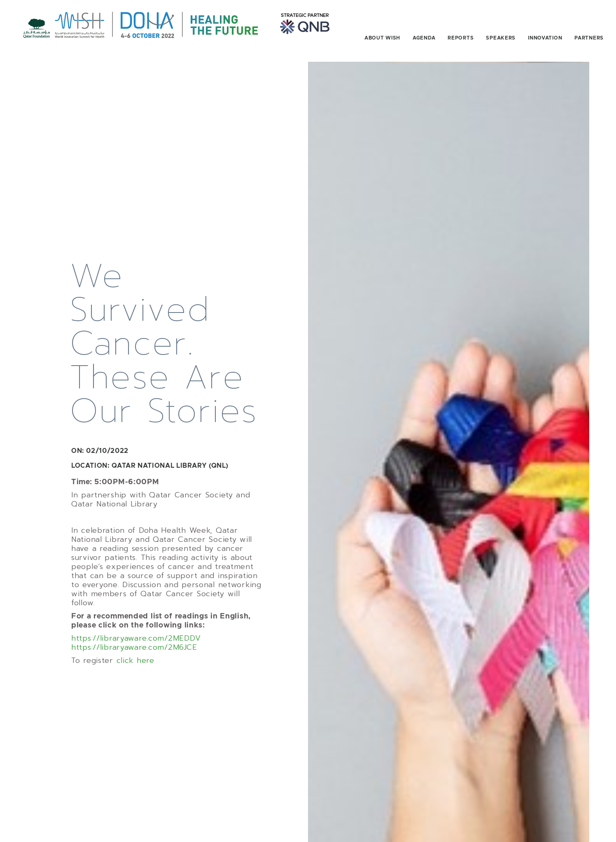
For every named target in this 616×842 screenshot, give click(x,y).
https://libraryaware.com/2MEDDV (136, 624)
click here (135, 646)
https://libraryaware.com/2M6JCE (134, 633)
